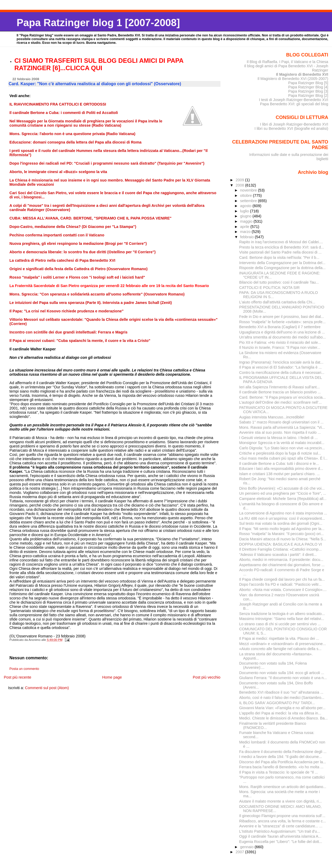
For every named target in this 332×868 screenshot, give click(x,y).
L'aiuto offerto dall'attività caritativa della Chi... (277, 302)
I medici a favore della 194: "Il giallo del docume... (281, 757)
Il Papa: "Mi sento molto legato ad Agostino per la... (282, 529)
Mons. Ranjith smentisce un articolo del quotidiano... (283, 787)
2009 (240, 180)
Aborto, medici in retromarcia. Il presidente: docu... (281, 560)
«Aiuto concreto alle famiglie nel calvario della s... (280, 649)
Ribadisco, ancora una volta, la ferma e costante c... (283, 821)
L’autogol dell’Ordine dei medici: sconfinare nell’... (280, 402)
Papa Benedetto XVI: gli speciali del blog (294, 104)
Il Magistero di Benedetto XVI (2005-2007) (293, 79)
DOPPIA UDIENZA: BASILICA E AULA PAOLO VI (281, 544)
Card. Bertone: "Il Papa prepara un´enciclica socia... (282, 397)
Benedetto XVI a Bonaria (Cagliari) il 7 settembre (280, 327)
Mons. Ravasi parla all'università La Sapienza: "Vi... (282, 427)
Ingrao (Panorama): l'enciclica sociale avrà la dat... (281, 362)
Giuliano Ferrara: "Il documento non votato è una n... (283, 678)
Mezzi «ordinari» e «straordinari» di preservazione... (283, 644)
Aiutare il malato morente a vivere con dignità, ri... (281, 801)
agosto (246, 206)
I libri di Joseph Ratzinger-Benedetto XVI (294, 124)
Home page (112, 677)
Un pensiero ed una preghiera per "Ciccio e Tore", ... (283, 493)
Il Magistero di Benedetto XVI (302, 74)
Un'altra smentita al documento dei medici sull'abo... (283, 337)
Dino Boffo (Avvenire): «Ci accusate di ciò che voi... (282, 488)
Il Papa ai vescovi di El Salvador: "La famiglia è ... (280, 367)
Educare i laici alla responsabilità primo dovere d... (281, 469)
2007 (240, 852)
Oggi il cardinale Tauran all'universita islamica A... (280, 836)
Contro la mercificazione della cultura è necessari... (282, 373)
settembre (249, 201)
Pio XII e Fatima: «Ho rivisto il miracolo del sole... (280, 342)
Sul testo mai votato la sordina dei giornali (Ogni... (281, 523)
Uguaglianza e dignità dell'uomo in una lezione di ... (282, 332)
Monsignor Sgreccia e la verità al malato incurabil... (282, 443)
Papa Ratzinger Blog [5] (308, 83)
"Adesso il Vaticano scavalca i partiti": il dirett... (278, 555)
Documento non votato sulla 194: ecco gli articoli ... (282, 673)
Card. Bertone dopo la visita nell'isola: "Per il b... (279, 257)
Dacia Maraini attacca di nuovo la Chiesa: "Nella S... (283, 539)
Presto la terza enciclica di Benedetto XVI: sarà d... (282, 247)
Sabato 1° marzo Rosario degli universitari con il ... (281, 422)
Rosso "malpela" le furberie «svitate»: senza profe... (282, 322)
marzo (246, 232)
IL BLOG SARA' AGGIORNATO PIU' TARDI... (277, 703)
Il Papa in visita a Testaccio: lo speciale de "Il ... (279, 772)
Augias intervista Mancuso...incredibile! (272, 417)
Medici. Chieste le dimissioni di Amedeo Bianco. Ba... (283, 718)
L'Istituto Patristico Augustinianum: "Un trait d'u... (280, 831)
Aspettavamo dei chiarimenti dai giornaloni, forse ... (282, 565)
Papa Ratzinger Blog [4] (308, 87)
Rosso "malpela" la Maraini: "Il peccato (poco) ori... (282, 534)
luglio (245, 211)
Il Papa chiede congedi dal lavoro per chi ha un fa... (282, 579)
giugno (246, 216)
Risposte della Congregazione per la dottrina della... (282, 268)
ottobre (247, 195)
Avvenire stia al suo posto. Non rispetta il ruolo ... (280, 432)
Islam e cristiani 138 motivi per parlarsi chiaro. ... (280, 474)
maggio (247, 221)
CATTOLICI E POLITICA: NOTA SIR (269, 288)
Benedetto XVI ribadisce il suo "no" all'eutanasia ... (281, 692)
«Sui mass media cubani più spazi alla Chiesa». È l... (283, 458)
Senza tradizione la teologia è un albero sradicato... (282, 614)
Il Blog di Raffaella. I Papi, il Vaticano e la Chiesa (287, 62)
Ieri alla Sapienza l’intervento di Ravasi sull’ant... (280, 387)
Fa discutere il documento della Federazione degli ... (283, 752)
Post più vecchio (207, 677)
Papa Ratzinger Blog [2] (308, 96)
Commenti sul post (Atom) (47, 688)
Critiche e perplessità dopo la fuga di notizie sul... (280, 453)
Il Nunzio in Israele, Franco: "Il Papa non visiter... (280, 347)
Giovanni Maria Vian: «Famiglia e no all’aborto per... (282, 708)
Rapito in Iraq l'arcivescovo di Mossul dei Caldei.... (281, 242)
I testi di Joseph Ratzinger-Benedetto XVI (294, 100)
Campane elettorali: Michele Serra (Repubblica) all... (283, 499)
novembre (249, 190)
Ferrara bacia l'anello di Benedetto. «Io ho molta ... (281, 767)
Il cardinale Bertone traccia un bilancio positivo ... (280, 392)
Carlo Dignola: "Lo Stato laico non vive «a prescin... (282, 448)
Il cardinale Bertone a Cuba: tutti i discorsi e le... (279, 464)
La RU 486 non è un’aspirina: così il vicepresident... (282, 518)
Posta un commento (24, 669)
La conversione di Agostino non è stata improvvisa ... (283, 513)
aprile (245, 227)
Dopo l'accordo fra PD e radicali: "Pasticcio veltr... (280, 584)
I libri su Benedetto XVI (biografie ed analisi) (291, 128)
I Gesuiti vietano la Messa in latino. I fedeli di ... (278, 438)
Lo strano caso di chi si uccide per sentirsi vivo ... (280, 624)
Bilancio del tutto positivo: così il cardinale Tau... (279, 282)
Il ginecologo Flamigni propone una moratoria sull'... (282, 816)
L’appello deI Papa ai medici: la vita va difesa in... (280, 713)
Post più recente (17, 677)
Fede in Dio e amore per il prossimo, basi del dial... (282, 317)
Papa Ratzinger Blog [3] (308, 91)
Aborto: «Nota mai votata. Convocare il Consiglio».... (283, 590)
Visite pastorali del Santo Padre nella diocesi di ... (280, 252)
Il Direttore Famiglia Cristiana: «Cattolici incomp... (280, 549)
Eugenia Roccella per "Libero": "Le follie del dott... (281, 842)
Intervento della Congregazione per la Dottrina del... (282, 263)
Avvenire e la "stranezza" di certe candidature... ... (281, 826)
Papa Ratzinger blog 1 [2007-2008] (98, 23)
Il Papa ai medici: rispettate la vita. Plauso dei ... (279, 638)
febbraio (248, 237)
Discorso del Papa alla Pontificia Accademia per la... (283, 762)
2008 (240, 185)
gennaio (247, 847)
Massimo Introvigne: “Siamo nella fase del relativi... (282, 619)
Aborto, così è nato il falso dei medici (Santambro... (282, 698)
